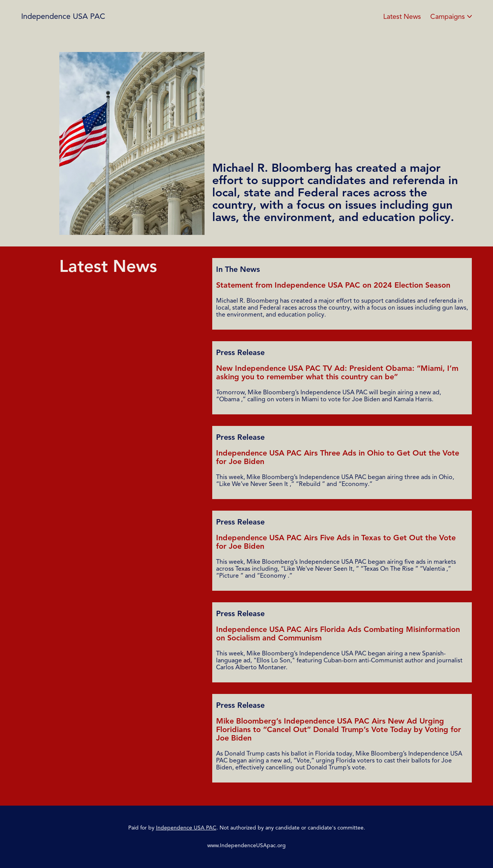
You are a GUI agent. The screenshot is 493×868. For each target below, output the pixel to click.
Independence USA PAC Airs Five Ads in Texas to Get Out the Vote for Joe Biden (336, 542)
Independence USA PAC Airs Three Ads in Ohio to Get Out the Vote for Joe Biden (338, 457)
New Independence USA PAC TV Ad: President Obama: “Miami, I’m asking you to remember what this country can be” (337, 373)
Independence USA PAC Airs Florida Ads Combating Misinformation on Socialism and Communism (338, 634)
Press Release (240, 353)
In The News (238, 270)
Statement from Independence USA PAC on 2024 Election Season (333, 285)
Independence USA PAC (63, 16)
